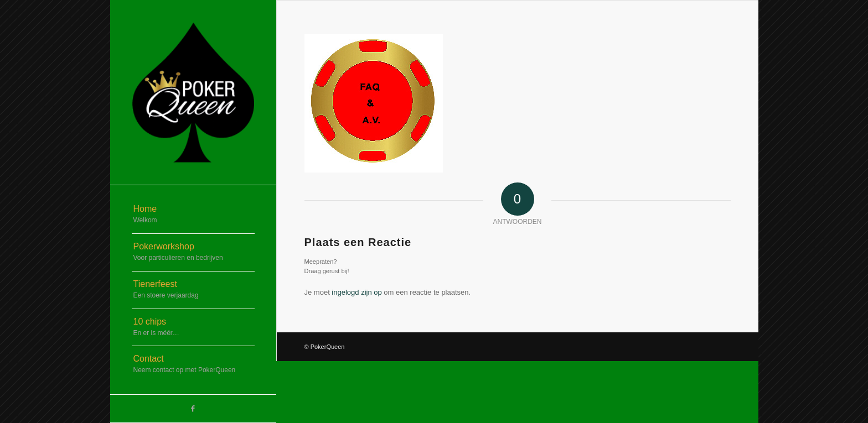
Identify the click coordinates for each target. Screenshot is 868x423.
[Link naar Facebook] (193, 409)
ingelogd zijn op (356, 292)
